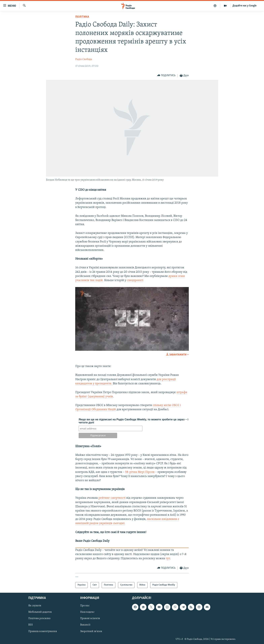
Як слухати (35, 606)
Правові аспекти (90, 618)
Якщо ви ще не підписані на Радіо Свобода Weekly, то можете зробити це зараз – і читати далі (133, 421)
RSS (31, 625)
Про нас (85, 606)
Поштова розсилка (39, 618)
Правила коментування (43, 631)
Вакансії (85, 625)
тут (168, 558)
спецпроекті (135, 280)
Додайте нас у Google (245, 6)
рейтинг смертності (112, 498)
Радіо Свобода (84, 59)
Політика (82, 17)
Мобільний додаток (40, 612)
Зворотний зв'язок (91, 631)
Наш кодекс (87, 612)
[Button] (166, 76)
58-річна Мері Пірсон (140, 472)
